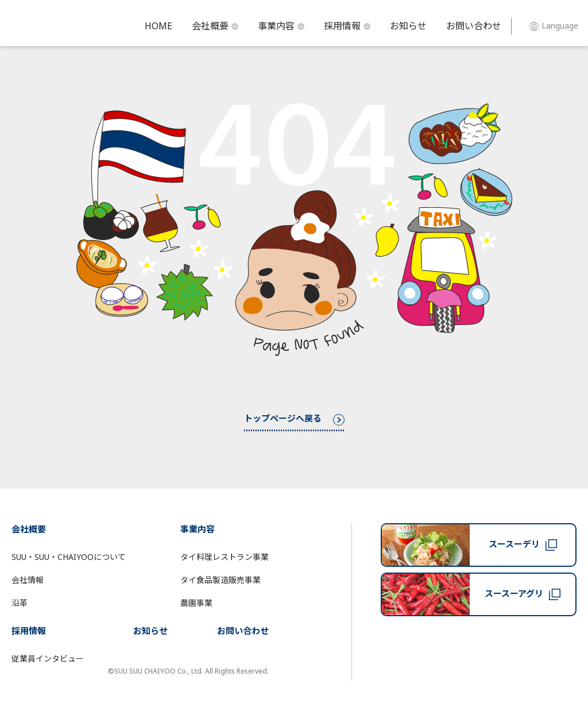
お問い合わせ (474, 26)
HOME (158, 26)
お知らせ (408, 26)
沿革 (20, 603)
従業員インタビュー (48, 659)
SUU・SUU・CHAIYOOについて (69, 557)
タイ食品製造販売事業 (220, 580)
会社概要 (215, 26)
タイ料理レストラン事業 (225, 557)
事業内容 (281, 26)
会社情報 (28, 580)
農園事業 (196, 603)
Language (554, 26)
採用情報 (347, 26)
